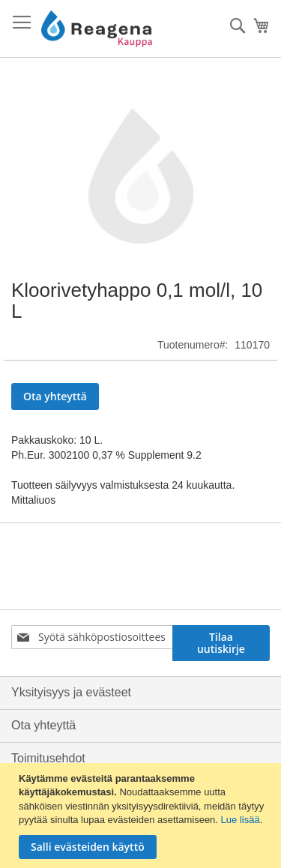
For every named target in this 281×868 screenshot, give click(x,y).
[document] (142, 816)
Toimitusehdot (48, 758)
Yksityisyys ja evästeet (71, 692)
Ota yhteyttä (43, 725)
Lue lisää (241, 820)
